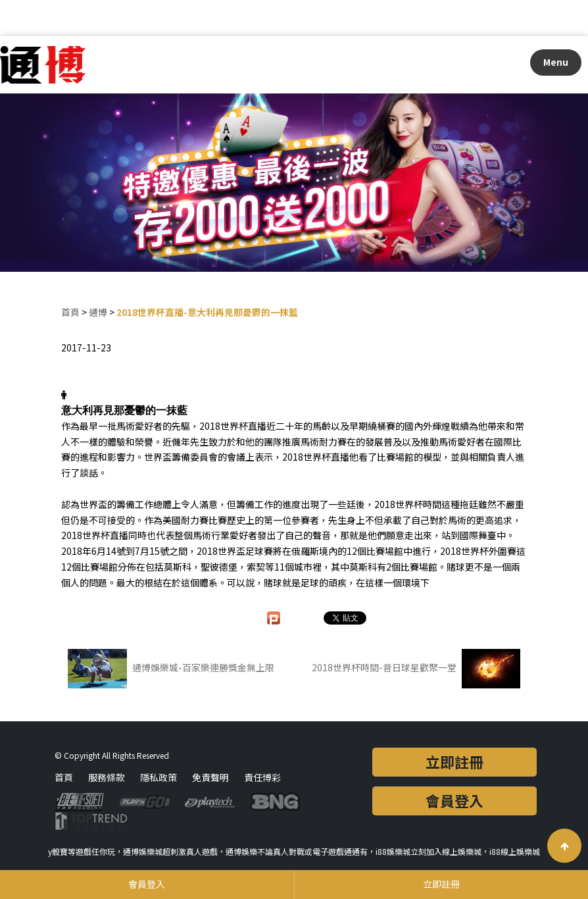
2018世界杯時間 (408, 504)
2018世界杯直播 (233, 426)
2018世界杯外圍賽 (478, 551)
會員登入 (454, 800)
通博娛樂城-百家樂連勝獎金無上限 (171, 669)
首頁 (70, 312)
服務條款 (107, 777)
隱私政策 (159, 777)
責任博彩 (262, 777)
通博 (98, 312)
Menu (556, 62)
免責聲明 (210, 777)
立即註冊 (454, 761)
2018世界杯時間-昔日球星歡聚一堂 (416, 669)
